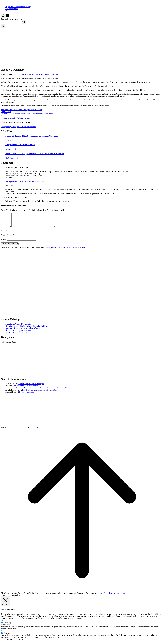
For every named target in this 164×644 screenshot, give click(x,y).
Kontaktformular (12, 9)
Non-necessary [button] (6, 634)
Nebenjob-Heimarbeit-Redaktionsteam (20, 182)
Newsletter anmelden (13, 11)
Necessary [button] (5, 623)
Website (4, 242)
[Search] (24, 22)
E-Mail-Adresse (7, 238)
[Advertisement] (82, 45)
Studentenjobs (44, 74)
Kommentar (6, 230)
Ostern (39, 110)
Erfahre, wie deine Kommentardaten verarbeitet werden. (65, 250)
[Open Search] (3, 16)
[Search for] (11, 23)
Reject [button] (97, 596)
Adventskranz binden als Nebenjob (31, 386)
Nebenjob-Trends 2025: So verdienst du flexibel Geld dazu (27, 329)
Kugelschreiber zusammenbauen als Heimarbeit (40, 393)
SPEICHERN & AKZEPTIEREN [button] (13, 642)
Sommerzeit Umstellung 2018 (16, 335)
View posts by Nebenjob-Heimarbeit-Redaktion (18, 127)
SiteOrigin (40, 431)
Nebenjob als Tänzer (27, 395)
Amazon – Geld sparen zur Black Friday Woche (23, 331)
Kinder (3, 110)
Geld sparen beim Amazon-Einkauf (18, 333)
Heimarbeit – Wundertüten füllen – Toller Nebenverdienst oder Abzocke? (46, 391)
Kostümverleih (17, 110)
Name (4, 234)
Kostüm (9, 110)
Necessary (7, 625)
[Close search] (3, 26)
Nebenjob (26, 110)
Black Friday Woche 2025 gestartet (18, 327)
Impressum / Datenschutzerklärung (18, 7)
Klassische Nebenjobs (30, 74)
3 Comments (54, 74)
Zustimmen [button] (90, 596)
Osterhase (33, 110)
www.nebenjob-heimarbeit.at (12, 3)
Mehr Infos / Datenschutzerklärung (112, 596)
